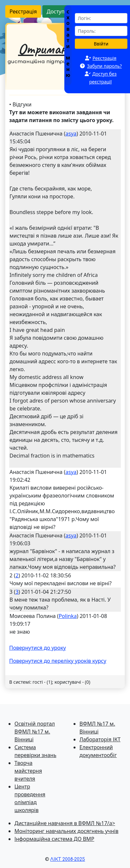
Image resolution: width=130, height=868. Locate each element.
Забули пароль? (104, 66)
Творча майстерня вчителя (28, 771)
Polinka (68, 616)
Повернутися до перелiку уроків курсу (58, 661)
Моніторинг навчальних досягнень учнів (66, 831)
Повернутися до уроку (38, 648)
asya (71, 134)
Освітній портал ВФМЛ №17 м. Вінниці (35, 732)
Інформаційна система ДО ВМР (54, 839)
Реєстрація (23, 11)
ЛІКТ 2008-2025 (68, 859)
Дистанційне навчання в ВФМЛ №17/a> (65, 823)
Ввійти (101, 44)
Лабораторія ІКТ (100, 739)
